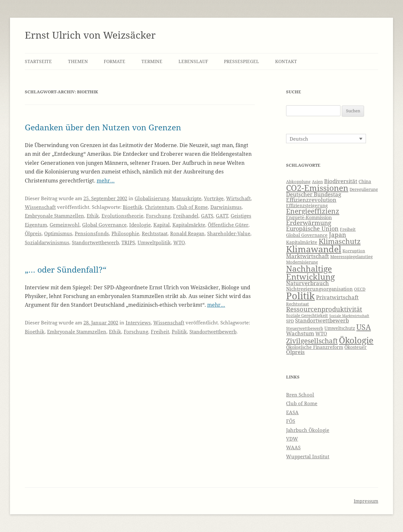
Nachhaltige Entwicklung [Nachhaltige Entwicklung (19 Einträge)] (310, 272)
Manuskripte (187, 198)
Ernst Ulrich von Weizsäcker (90, 35)
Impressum (366, 501)
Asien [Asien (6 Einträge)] (317, 182)
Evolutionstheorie (122, 216)
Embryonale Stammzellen (54, 216)
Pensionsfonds (92, 233)
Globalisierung (152, 198)
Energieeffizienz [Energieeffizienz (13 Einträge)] (313, 211)
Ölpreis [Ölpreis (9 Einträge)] (295, 352)
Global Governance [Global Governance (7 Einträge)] (307, 235)
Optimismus (58, 233)
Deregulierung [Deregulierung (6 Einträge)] (364, 189)
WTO (179, 242)
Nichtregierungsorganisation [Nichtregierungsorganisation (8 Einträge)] (319, 289)
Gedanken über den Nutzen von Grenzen (103, 127)
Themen (78, 61)
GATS (207, 216)
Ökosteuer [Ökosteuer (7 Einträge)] (355, 347)
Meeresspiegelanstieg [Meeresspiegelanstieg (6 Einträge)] (351, 257)
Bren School (300, 395)
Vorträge (214, 198)
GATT (222, 216)
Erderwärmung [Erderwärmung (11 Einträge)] (309, 223)
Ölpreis (33, 233)
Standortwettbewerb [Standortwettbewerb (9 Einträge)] (322, 320)
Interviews (138, 322)
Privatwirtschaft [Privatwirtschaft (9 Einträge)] (337, 297)
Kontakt (286, 61)
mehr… (106, 181)
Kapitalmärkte (189, 225)
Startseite (38, 61)
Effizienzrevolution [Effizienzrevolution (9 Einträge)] (311, 200)
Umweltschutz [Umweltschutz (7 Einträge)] (340, 328)
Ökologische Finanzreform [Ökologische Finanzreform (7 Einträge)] (315, 347)
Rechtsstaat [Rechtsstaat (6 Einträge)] (297, 304)
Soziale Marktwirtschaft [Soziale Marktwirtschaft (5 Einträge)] (349, 316)
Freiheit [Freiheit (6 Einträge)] (348, 229)
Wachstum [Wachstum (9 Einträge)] (300, 333)
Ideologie (140, 225)
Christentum (159, 207)
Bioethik (133, 207)
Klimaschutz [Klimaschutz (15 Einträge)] (340, 241)
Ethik (93, 216)
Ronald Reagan (187, 233)
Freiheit (160, 331)
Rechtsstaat (155, 233)
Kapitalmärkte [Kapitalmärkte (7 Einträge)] (302, 242)
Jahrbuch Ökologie (308, 430)
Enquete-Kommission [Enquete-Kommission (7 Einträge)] (309, 217)
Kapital (162, 225)
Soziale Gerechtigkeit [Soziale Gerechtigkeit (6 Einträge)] (307, 316)
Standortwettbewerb (95, 242)
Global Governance (104, 225)
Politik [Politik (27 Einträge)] (300, 296)
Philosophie (125, 233)
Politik (179, 331)
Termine (152, 61)
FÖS (291, 421)
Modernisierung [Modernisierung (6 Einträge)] (302, 262)
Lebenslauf (193, 61)
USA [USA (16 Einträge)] (364, 327)
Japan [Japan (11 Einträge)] (337, 235)
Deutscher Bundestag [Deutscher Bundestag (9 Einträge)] (314, 194)
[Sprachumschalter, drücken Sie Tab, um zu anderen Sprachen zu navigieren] (326, 138)
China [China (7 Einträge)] (365, 181)
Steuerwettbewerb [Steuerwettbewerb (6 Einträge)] (305, 328)
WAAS (293, 447)
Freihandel (186, 216)
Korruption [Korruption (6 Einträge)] (354, 251)
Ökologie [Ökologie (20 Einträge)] (356, 340)
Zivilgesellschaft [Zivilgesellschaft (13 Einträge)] (312, 341)
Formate (115, 61)
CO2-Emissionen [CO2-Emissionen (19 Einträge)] (317, 188)
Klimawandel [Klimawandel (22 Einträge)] (314, 249)
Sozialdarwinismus (47, 242)
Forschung (158, 216)
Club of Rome (192, 207)
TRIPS (128, 242)
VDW (292, 439)
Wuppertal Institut (308, 456)
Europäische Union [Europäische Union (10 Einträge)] (312, 229)
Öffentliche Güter (228, 225)
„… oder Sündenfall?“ (66, 269)
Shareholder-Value (229, 233)
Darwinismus (226, 207)
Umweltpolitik (154, 242)
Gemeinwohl (65, 225)
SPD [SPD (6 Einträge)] (290, 321)
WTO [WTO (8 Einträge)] (321, 334)
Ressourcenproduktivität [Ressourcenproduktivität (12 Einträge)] (324, 309)
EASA (292, 412)
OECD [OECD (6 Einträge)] (360, 289)
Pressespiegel (241, 61)
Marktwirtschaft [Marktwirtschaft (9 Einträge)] (307, 256)
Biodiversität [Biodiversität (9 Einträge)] (341, 181)
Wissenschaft (40, 207)
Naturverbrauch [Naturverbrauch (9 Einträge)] (307, 283)
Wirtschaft (238, 198)
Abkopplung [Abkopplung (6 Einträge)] (298, 182)
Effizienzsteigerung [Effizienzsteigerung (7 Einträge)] (307, 205)
